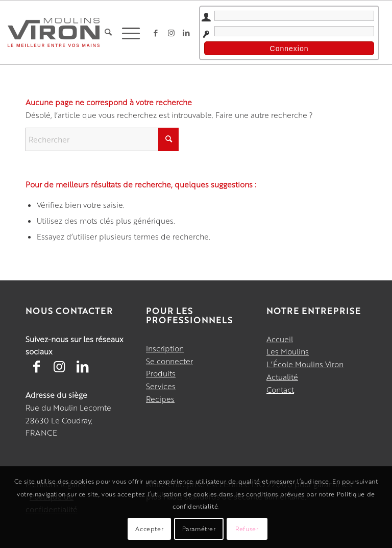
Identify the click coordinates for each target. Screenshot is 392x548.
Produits (161, 373)
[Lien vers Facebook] (156, 33)
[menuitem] (108, 32)
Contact (280, 389)
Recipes (160, 399)
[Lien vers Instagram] (171, 33)
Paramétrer (199, 529)
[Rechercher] (108, 32)
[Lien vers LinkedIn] (186, 33)
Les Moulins (288, 351)
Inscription (165, 348)
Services (161, 386)
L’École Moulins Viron (305, 364)
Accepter (149, 529)
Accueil (280, 339)
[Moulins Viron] (54, 32)
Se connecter (169, 361)
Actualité (282, 377)
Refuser (247, 529)
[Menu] (128, 32)
